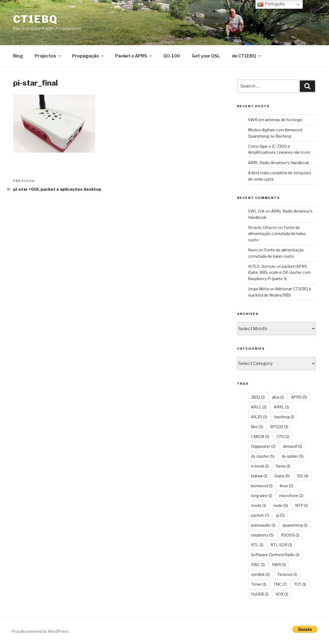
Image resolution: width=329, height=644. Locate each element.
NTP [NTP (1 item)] (302, 505)
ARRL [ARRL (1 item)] (281, 407)
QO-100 (172, 56)
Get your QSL (206, 56)
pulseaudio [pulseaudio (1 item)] (263, 525)
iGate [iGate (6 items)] (282, 476)
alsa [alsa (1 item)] (278, 397)
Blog (18, 56)
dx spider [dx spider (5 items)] (293, 456)
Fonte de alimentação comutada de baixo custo (277, 234)
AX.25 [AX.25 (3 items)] (259, 417)
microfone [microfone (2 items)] (291, 496)
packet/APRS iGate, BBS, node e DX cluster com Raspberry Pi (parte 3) (279, 272)
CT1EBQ (35, 19)
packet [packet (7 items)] (260, 515)
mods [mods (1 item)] (259, 505)
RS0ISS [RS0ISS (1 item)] (290, 535)
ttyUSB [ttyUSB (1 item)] (260, 594)
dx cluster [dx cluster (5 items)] (263, 456)
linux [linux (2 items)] (286, 486)
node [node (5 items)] (281, 505)
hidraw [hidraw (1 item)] (259, 476)
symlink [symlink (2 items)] (260, 574)
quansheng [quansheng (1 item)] (295, 525)
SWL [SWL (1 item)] (258, 565)
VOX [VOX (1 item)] (282, 594)
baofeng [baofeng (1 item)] (284, 417)
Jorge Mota (258, 289)
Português (271, 4)
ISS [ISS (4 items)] (303, 476)
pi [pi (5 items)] (280, 515)
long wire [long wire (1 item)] (262, 496)
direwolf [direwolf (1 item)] (292, 446)
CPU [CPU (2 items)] (283, 436)
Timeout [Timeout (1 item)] (287, 574)
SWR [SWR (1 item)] (279, 565)
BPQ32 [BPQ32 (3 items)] (279, 427)
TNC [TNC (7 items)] (280, 584)
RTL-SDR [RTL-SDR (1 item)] (281, 545)
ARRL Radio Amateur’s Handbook (279, 163)
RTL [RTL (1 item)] (257, 545)
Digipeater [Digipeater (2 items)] (263, 446)
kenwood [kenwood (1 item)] (262, 486)
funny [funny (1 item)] (283, 466)
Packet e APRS (134, 56)
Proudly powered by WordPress (40, 631)
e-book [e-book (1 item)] (260, 466)
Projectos (48, 56)
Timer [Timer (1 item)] (259, 584)
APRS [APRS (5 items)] (299, 397)
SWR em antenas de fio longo (275, 120)
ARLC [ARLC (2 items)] (259, 407)
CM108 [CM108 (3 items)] (260, 436)
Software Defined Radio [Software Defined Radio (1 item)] (275, 555)
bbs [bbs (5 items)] (257, 427)
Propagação (88, 56)
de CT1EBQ (247, 56)
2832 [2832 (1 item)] (258, 397)
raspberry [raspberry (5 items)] (262, 535)
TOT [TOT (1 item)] (300, 584)
